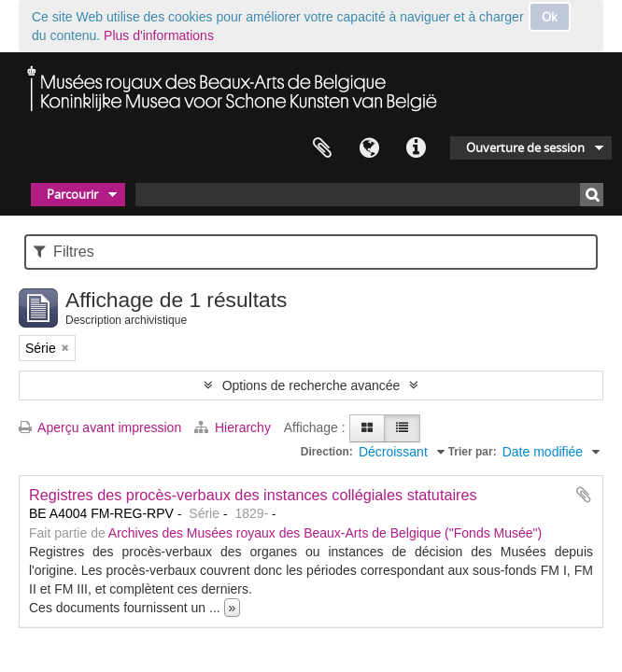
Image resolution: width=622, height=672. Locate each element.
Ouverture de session (525, 147)
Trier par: (473, 452)
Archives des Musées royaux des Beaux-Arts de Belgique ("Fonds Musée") (325, 533)
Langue (369, 148)
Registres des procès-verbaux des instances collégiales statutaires (253, 495)
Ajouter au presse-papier (584, 495)
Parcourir (72, 194)
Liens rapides (416, 148)
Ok (550, 17)
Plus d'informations (159, 35)
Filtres (64, 252)
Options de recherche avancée (311, 385)
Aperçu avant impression (100, 427)
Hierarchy (234, 427)
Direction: (327, 452)
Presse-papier (322, 148)
